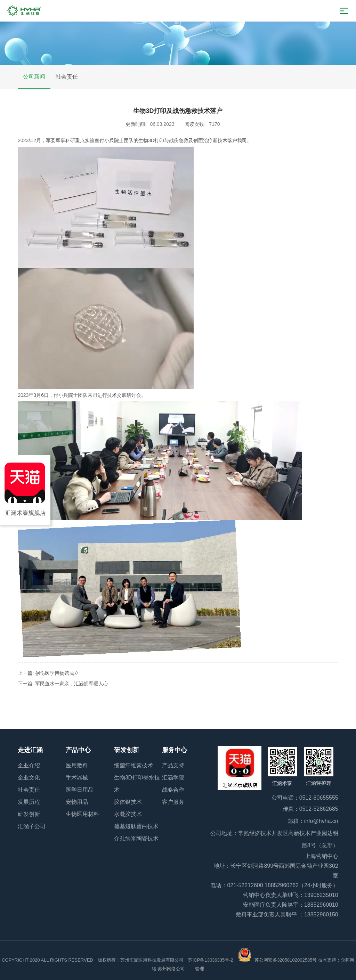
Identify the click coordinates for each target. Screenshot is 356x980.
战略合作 (173, 790)
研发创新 (29, 814)
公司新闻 (34, 77)
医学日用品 (80, 790)
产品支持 (173, 765)
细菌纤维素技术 (133, 765)
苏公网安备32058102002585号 (286, 960)
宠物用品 (77, 802)
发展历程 (29, 802)
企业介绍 (29, 765)
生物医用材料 (82, 814)
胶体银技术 (128, 802)
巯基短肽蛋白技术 (136, 826)
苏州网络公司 (172, 969)
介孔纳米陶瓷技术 (136, 838)
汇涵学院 (173, 778)
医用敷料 (77, 765)
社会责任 (67, 77)
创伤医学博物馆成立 (57, 673)
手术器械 (77, 778)
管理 (200, 969)
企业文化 (29, 778)
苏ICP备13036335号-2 (211, 960)
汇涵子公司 (32, 826)
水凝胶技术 (128, 814)
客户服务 (173, 802)
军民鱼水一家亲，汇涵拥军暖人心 (72, 684)
